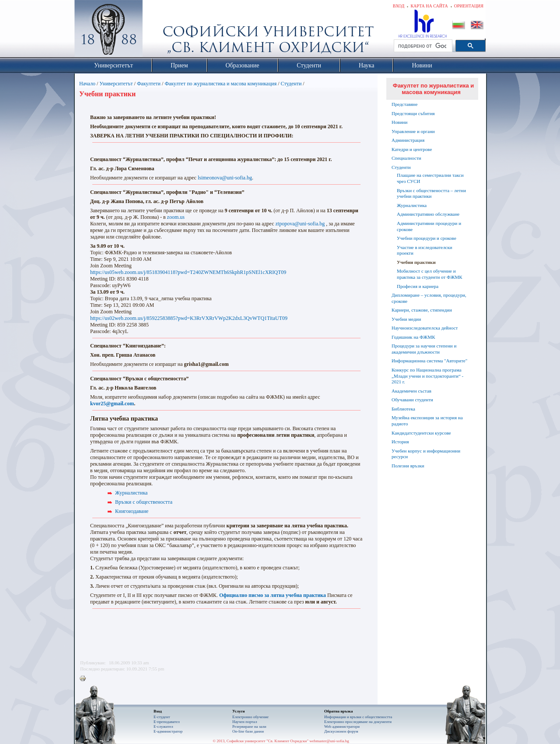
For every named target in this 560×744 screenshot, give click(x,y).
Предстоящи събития (413, 113)
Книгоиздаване (132, 511)
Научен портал (245, 722)
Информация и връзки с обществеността (358, 717)
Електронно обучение (250, 717)
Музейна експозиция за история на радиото (427, 421)
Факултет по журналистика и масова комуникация (220, 84)
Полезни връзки (408, 466)
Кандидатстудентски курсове (421, 433)
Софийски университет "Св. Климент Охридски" (158, 31)
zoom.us (176, 217)
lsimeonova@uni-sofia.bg (225, 178)
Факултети (149, 84)
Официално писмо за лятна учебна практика (273, 595)
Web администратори (342, 726)
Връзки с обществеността (144, 502)
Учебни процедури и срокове (427, 238)
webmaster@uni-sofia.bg (329, 741)
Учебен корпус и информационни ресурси (426, 454)
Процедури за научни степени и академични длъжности (424, 349)
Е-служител (163, 726)
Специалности (406, 158)
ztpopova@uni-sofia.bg (300, 224)
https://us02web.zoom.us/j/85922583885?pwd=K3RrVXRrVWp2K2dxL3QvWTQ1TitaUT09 (189, 318)
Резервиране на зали (249, 726)
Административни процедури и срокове (429, 226)
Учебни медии (406, 319)
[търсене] (422, 46)
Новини (399, 122)
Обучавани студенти (412, 400)
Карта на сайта (429, 6)
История (400, 442)
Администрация (408, 140)
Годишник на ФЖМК (413, 337)
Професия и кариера (418, 286)
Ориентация (469, 6)
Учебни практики (416, 262)
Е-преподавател (167, 722)
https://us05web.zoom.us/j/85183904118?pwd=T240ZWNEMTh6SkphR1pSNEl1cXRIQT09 (188, 272)
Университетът (116, 84)
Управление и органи (413, 131)
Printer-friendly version (85, 679)
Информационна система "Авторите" (429, 361)
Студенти (291, 84)
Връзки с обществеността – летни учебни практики (431, 193)
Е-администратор (168, 731)
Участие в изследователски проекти (425, 250)
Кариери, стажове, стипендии (422, 310)
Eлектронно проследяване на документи (358, 722)
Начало (87, 84)
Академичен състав (411, 391)
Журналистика (131, 493)
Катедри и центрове (412, 149)
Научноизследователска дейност (425, 328)
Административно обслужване (428, 214)
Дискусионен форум (341, 731)
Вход (399, 6)
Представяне (404, 104)
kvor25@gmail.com (112, 404)
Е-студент (162, 717)
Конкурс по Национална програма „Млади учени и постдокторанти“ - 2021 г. (427, 376)
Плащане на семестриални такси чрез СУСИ (430, 178)
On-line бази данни (248, 731)
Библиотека (403, 409)
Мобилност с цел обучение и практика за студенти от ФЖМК (430, 274)
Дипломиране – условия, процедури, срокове (429, 298)
